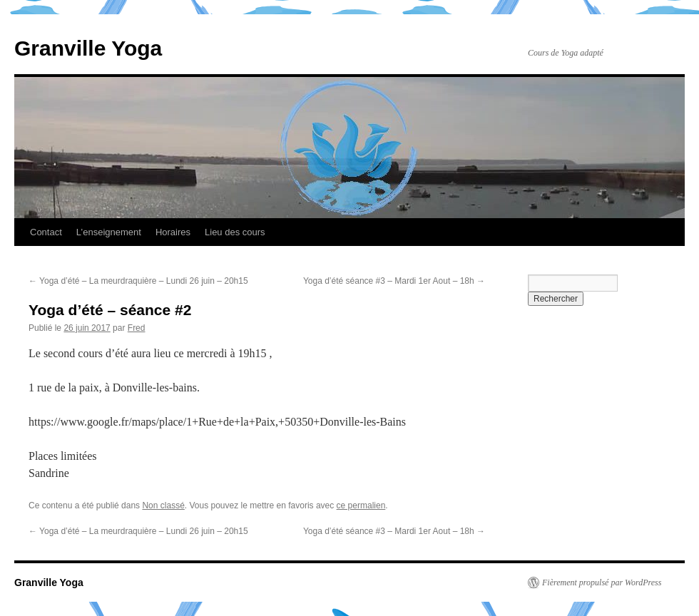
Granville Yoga (88, 48)
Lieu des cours (235, 232)
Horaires (173, 232)
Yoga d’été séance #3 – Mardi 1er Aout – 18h (394, 281)
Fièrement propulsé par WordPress (602, 582)
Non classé (163, 505)
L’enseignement (109, 232)
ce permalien (361, 505)
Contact (46, 232)
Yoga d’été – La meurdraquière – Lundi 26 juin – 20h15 (138, 281)
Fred (137, 328)
